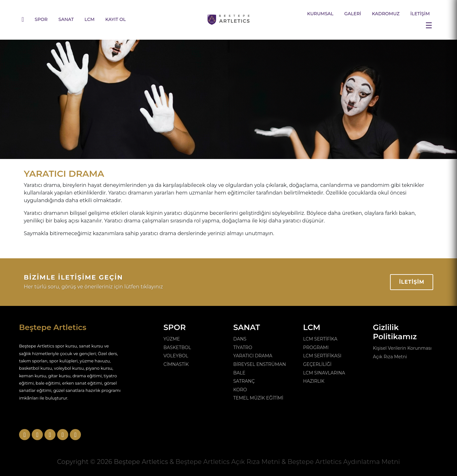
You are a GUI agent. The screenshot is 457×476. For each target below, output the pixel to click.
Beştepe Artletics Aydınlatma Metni (344, 462)
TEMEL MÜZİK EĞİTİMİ (258, 398)
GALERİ (353, 14)
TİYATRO (243, 347)
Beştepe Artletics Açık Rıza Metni (228, 462)
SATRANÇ (244, 381)
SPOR (41, 19)
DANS (240, 339)
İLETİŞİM (420, 14)
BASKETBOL (177, 347)
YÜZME (172, 339)
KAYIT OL (116, 19)
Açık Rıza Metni (390, 357)
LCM (89, 19)
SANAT (66, 19)
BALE (239, 373)
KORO (240, 390)
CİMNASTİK (176, 364)
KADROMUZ (386, 14)
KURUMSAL (320, 14)
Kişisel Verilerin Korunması (402, 348)
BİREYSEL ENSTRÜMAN (260, 364)
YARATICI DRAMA (253, 356)
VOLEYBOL (176, 356)
